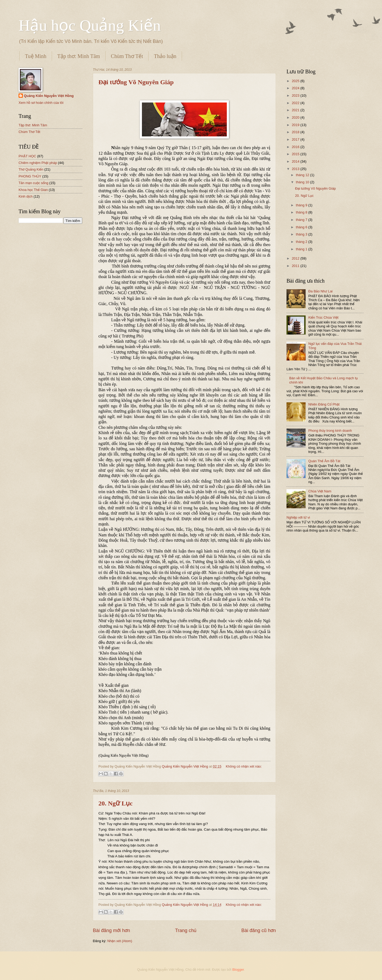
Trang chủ (186, 930)
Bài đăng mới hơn (111, 930)
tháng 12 (303, 175)
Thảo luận (165, 56)
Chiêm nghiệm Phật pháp (38, 163)
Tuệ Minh (36, 56)
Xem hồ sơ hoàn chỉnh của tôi (41, 103)
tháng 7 (302, 220)
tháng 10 (303, 182)
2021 (296, 110)
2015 (296, 154)
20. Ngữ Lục (116, 803)
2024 (296, 88)
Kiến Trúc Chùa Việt (323, 317)
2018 (296, 132)
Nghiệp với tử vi (298, 517)
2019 (296, 125)
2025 (296, 81)
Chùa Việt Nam (320, 491)
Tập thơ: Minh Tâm (79, 56)
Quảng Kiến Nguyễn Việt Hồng (49, 96)
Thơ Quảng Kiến (31, 169)
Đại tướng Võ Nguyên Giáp (136, 82)
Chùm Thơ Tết (127, 56)
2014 (296, 161)
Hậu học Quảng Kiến (90, 25)
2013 (296, 169)
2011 (296, 266)
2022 (296, 103)
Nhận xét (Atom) (120, 941)
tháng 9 (302, 205)
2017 (296, 139)
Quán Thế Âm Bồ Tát (324, 461)
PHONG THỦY (30, 176)
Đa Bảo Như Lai (320, 291)
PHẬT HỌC (27, 156)
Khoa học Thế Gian (33, 190)
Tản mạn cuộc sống (33, 183)
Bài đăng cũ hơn (259, 930)
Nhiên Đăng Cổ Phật (324, 404)
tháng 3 (302, 234)
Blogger (238, 970)
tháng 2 (302, 242)
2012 (296, 258)
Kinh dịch (26, 196)
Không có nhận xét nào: (244, 766)
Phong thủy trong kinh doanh (330, 431)
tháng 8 (302, 212)
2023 (296, 95)
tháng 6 (302, 227)
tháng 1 (302, 249)
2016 (296, 147)
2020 (296, 117)
